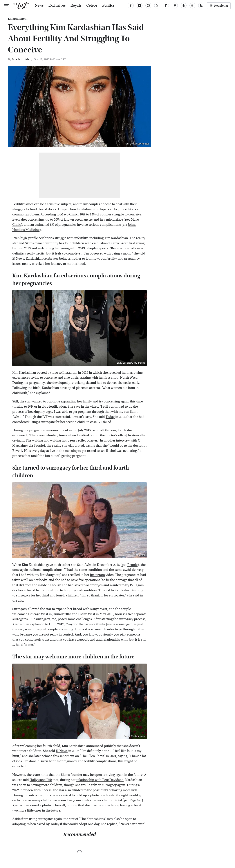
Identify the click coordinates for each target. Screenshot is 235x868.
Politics (108, 6)
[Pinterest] (175, 6)
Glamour (110, 430)
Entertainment (18, 19)
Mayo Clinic (69, 214)
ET (51, 624)
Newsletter (219, 6)
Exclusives (57, 6)
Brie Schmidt (20, 59)
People (92, 248)
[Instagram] (148, 6)
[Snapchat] (184, 6)
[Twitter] (157, 6)
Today (110, 417)
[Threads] (192, 6)
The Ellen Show (92, 756)
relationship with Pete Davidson (100, 780)
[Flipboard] (166, 6)
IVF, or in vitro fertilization (47, 407)
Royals (76, 6)
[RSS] (201, 6)
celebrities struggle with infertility (63, 238)
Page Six (136, 800)
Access (47, 790)
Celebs (92, 6)
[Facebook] (131, 6)
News (39, 6)
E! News (18, 259)
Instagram (70, 373)
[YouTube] (140, 6)
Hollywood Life (41, 780)
